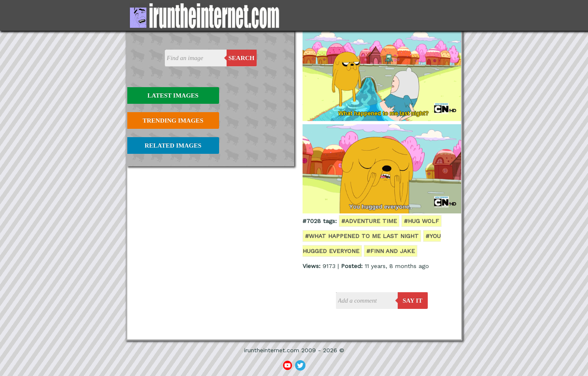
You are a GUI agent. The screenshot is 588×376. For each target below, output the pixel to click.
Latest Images (173, 95)
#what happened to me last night (362, 236)
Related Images (173, 145)
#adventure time (369, 221)
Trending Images (173, 120)
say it (413, 301)
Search (241, 58)
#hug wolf (421, 221)
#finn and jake (391, 251)
